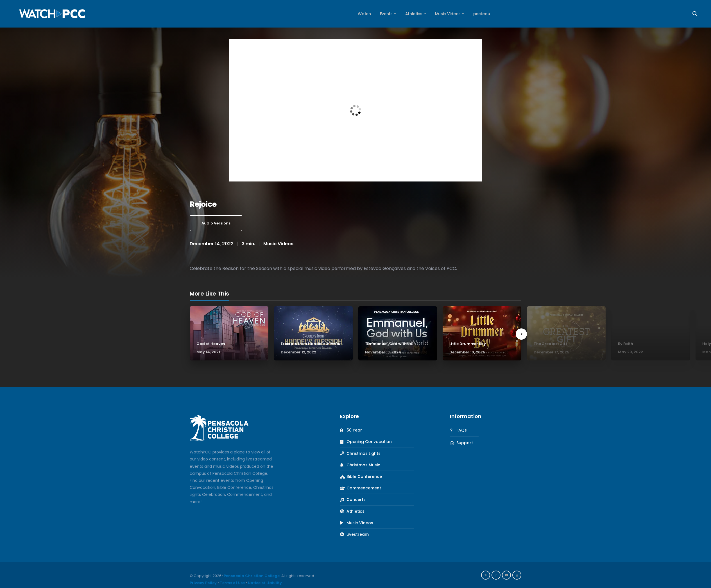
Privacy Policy (203, 583)
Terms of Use (232, 583)
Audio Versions (216, 223)
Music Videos (278, 244)
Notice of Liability (265, 583)
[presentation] (521, 334)
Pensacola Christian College (252, 576)
